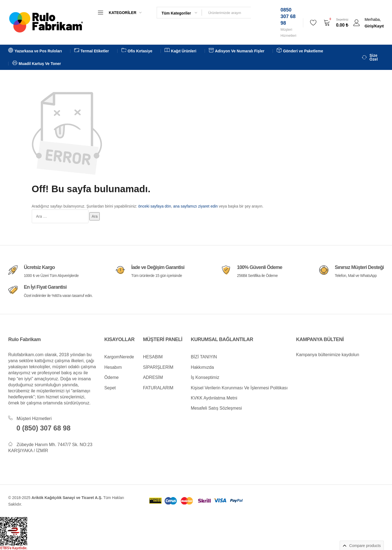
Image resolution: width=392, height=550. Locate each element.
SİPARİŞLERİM (158, 367)
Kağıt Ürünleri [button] (181, 51)
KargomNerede (119, 357)
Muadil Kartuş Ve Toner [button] (37, 64)
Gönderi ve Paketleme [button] (300, 51)
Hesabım (113, 367)
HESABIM (153, 357)
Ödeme (111, 377)
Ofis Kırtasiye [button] (137, 51)
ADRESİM (153, 377)
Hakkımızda (202, 367)
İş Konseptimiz (205, 377)
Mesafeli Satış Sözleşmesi (216, 408)
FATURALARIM (158, 388)
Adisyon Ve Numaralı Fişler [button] (237, 51)
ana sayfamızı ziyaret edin (195, 206)
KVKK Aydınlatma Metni (214, 398)
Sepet (110, 388)
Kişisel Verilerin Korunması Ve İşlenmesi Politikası (239, 388)
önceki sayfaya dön (155, 206)
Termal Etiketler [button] (92, 51)
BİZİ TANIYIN (204, 357)
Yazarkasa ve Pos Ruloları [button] (35, 51)
